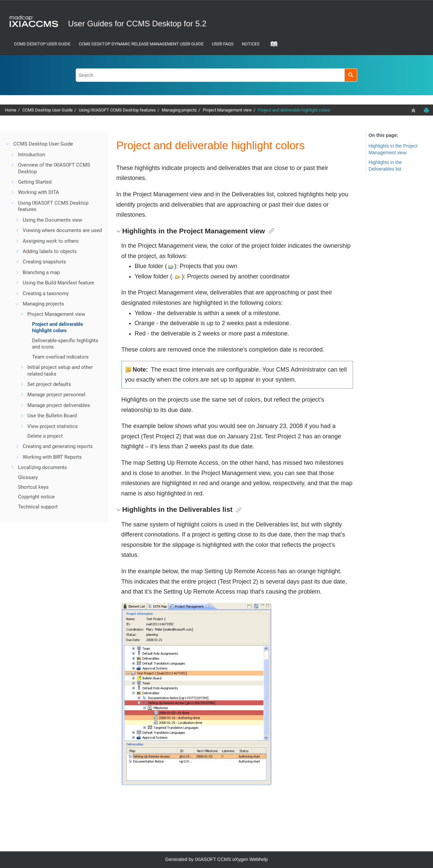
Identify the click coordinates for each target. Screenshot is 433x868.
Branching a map (41, 272)
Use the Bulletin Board (52, 416)
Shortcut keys (33, 487)
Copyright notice (36, 497)
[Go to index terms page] (272, 46)
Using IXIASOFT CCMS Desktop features (117, 110)
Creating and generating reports (58, 446)
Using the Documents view (52, 220)
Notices (251, 44)
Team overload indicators (60, 357)
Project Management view (227, 110)
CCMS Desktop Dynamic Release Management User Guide (141, 44)
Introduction (32, 155)
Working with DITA (39, 192)
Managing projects (179, 110)
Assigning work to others (51, 241)
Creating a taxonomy (46, 293)
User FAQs (223, 44)
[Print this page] (426, 110)
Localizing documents (43, 467)
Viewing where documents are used (62, 230)
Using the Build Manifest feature (58, 283)
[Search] (351, 75)
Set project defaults (49, 384)
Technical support (38, 507)
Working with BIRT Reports (52, 457)
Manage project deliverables (59, 405)
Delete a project (45, 436)
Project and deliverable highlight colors (294, 110)
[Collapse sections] (414, 111)
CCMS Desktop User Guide (42, 44)
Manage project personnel (56, 395)
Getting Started (35, 182)
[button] (8, 144)
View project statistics (53, 426)
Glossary (28, 477)
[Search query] (217, 75)
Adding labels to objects (50, 251)
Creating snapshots (44, 262)
